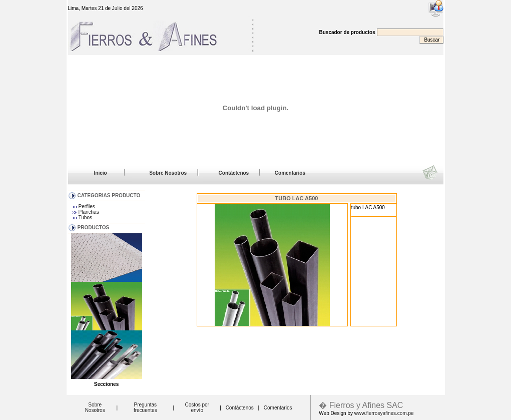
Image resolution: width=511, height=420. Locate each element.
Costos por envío (197, 407)
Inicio (101, 173)
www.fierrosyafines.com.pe (384, 413)
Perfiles (87, 206)
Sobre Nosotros (168, 173)
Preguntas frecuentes (145, 407)
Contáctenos (234, 173)
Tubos (85, 218)
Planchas (89, 212)
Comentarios (290, 173)
